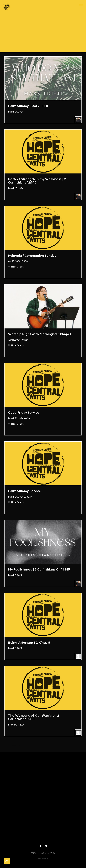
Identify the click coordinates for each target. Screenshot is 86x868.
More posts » (14, 745)
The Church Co (43, 859)
